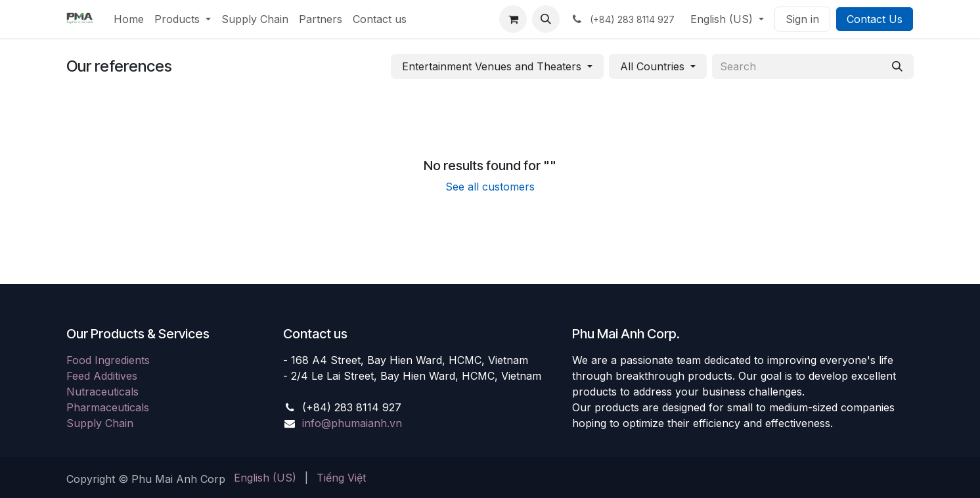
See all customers (490, 187)
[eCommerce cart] (513, 19)
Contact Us (875, 19)
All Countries (652, 66)
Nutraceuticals (102, 392)
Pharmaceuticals (108, 407)
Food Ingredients (108, 360)
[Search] (897, 66)
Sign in (802, 19)
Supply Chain (100, 423)
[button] (546, 19)
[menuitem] (129, 19)
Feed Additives (102, 376)
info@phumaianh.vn (352, 423)
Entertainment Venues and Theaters (492, 66)
